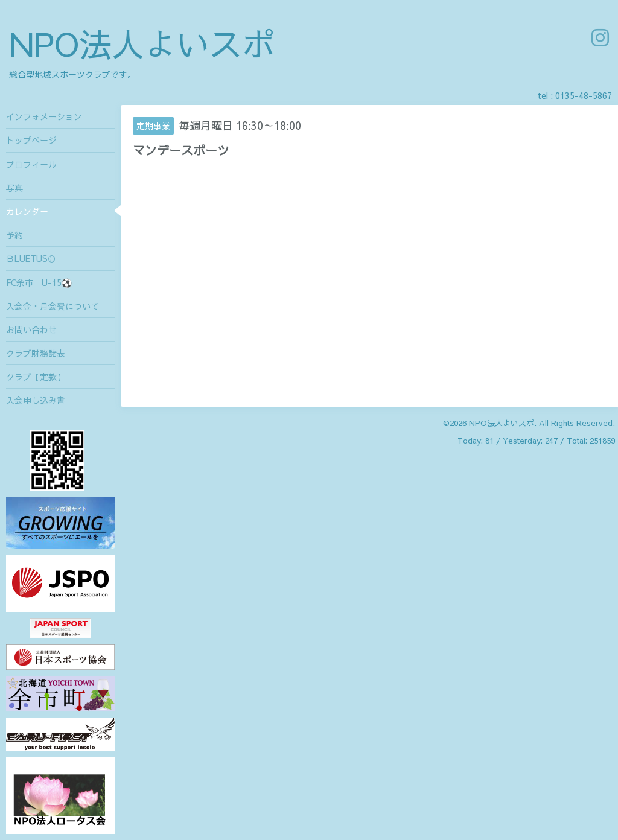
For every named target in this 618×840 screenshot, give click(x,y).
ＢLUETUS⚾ (31, 258)
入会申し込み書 (36, 400)
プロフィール (31, 164)
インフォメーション (44, 116)
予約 (14, 235)
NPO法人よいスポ (142, 43)
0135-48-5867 (584, 95)
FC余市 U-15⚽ (39, 282)
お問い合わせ (31, 329)
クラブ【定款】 (36, 377)
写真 (14, 188)
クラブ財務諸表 (36, 353)
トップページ (31, 140)
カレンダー (27, 211)
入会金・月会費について (53, 306)
